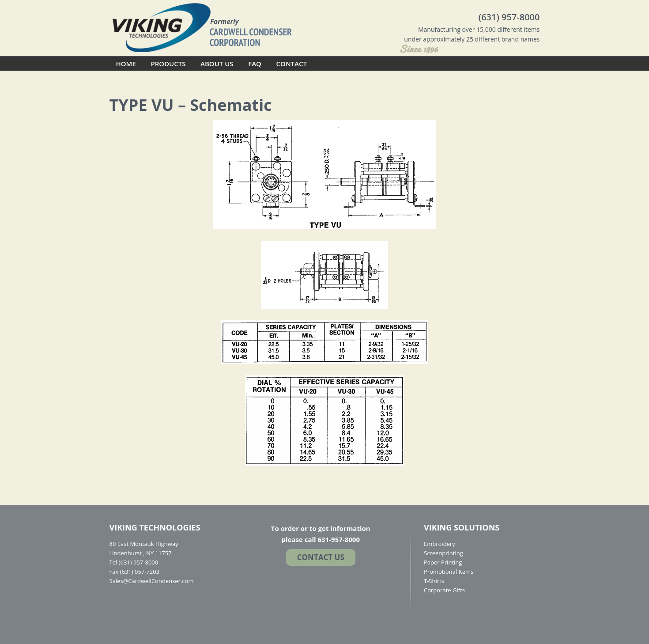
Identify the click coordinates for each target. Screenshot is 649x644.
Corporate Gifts (444, 590)
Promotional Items (449, 572)
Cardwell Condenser (202, 27)
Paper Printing (443, 562)
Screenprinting (443, 553)
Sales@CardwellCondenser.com (152, 581)
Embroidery (440, 544)
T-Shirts (434, 581)
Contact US (321, 557)
